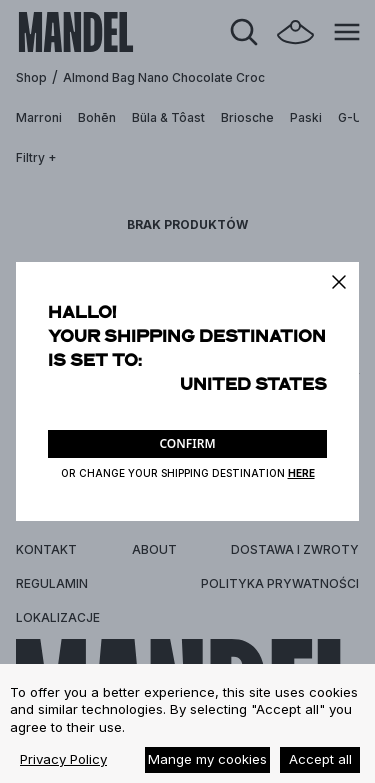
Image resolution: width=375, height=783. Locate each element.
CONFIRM (187, 443)
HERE (301, 473)
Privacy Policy (63, 759)
